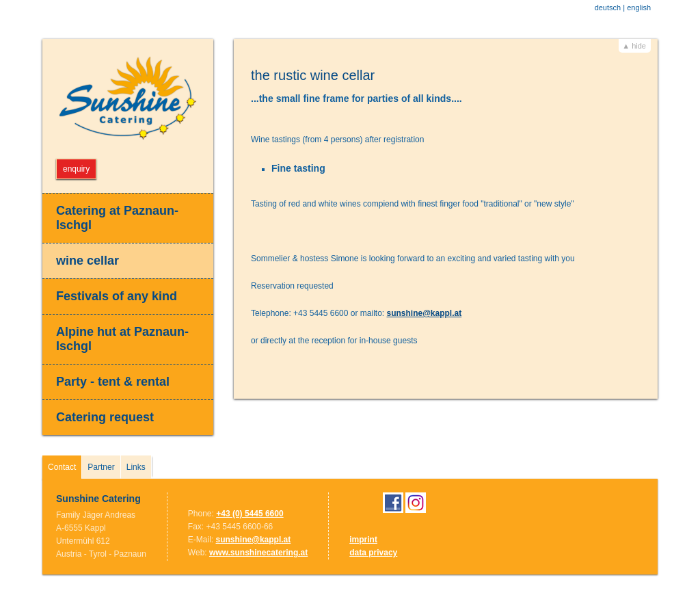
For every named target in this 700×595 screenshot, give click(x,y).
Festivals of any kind (117, 296)
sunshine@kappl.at (424, 313)
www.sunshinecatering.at (258, 553)
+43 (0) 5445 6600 (250, 514)
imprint (363, 540)
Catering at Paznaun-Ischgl (117, 218)
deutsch (608, 8)
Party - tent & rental (113, 382)
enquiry (76, 169)
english (639, 8)
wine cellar (87, 261)
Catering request (105, 417)
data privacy (373, 553)
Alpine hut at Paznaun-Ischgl (122, 339)
